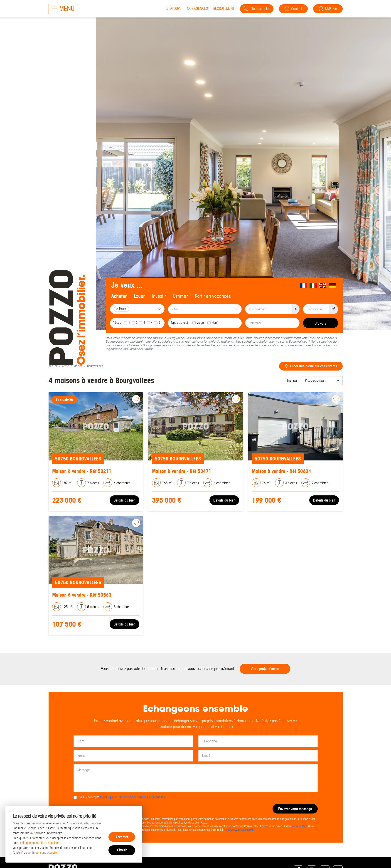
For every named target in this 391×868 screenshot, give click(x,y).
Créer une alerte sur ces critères (311, 366)
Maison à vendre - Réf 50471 (182, 471)
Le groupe (173, 9)
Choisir (122, 850)
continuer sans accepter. (43, 853)
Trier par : (293, 380)
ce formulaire (300, 826)
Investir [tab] (159, 296)
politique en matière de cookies (40, 843)
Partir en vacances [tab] (213, 296)
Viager (201, 323)
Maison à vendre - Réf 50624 (282, 471)
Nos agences (197, 9)
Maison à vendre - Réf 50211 (82, 471)
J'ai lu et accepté (122, 797)
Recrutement (224, 9)
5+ (160, 323)
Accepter (122, 837)
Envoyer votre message (295, 809)
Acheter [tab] (119, 296)
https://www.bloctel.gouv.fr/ (240, 830)
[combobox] (137, 309)
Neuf (215, 323)
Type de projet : (180, 323)
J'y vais (321, 323)
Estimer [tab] (180, 296)
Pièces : (118, 323)
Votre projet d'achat (265, 669)
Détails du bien (124, 500)
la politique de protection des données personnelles (132, 797)
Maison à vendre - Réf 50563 (82, 595)
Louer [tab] (139, 296)
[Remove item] (117, 309)
